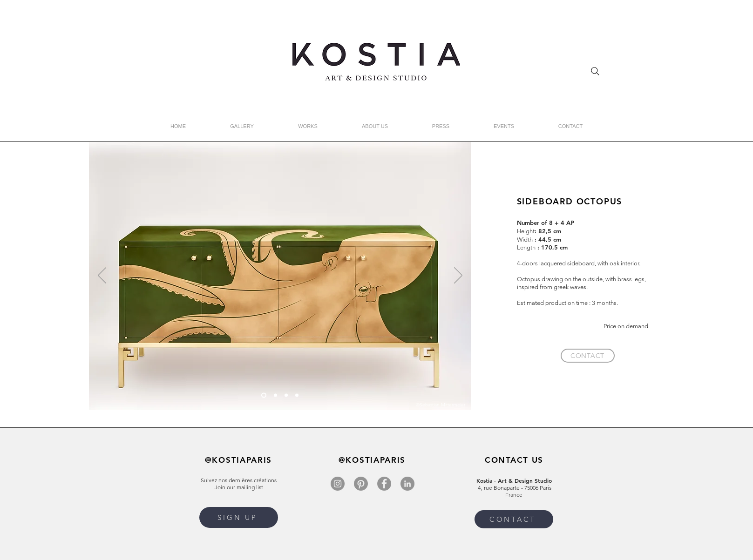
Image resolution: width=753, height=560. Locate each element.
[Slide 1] (275, 395)
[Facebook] (384, 484)
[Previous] (102, 276)
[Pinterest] (361, 484)
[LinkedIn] (407, 484)
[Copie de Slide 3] (264, 395)
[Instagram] (338, 484)
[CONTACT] (588, 356)
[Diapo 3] (297, 395)
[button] (239, 517)
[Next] (458, 276)
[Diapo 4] (286, 395)
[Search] (595, 71)
